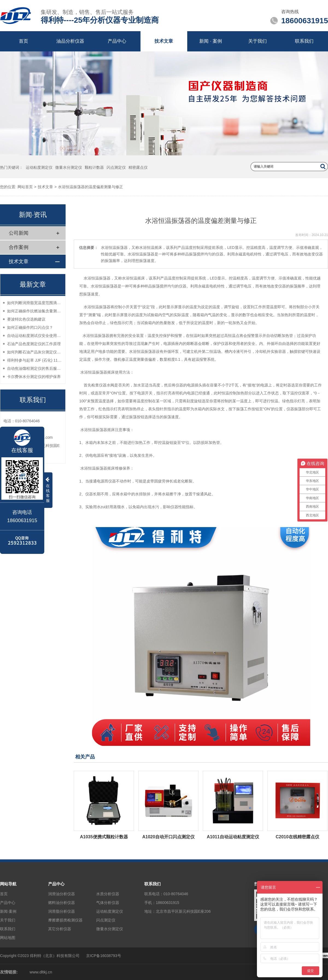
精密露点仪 (138, 167)
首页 (24, 41)
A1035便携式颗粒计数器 (104, 837)
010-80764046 (176, 894)
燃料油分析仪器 (61, 903)
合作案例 (19, 247)
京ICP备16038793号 (104, 956)
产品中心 (117, 41)
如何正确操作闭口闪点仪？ (30, 327)
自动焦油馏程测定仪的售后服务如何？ (35, 368)
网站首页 (25, 187)
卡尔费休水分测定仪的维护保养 (34, 377)
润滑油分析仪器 (61, 894)
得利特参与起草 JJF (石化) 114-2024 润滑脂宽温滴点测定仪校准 (35, 360)
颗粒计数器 (94, 167)
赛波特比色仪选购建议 (26, 319)
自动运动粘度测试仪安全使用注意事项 (35, 336)
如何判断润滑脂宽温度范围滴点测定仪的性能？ (35, 303)
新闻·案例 (8, 911)
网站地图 (8, 938)
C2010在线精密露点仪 (297, 837)
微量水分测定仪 (69, 167)
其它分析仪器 (60, 929)
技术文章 (164, 41)
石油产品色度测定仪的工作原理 (34, 344)
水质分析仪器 (108, 894)
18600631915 (168, 903)
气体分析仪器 (108, 903)
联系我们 (304, 41)
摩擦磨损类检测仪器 (65, 920)
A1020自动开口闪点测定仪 (168, 837)
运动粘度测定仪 (39, 167)
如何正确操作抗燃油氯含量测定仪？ (35, 311)
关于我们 (257, 41)
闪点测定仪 (116, 167)
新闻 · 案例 (210, 41)
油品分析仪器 (70, 41)
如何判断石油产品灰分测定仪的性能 (35, 352)
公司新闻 (19, 233)
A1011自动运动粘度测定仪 (233, 837)
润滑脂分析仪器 (61, 911)
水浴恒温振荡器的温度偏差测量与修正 (90, 187)
